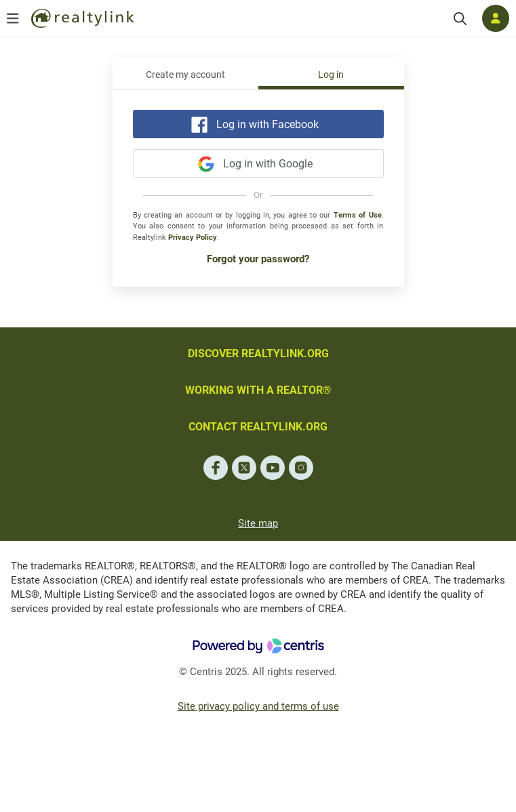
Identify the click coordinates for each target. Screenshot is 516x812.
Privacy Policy (193, 238)
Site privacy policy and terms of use (258, 706)
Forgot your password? (258, 259)
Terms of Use (358, 215)
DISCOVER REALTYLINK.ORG (258, 353)
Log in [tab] (331, 75)
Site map (258, 523)
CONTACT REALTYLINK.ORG (258, 427)
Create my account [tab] (185, 75)
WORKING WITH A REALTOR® (258, 390)
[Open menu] (13, 18)
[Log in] (496, 18)
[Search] (460, 19)
